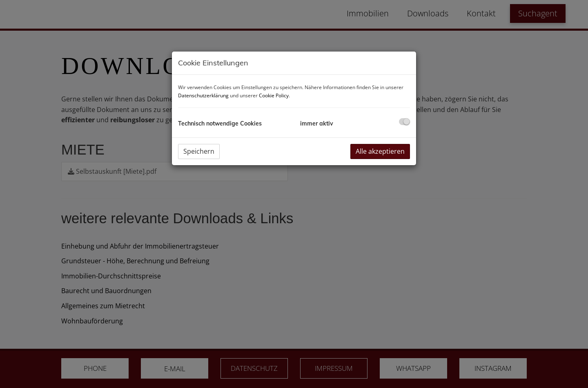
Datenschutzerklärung (203, 95)
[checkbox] (404, 122)
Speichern (199, 151)
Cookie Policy (274, 95)
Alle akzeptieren (380, 151)
